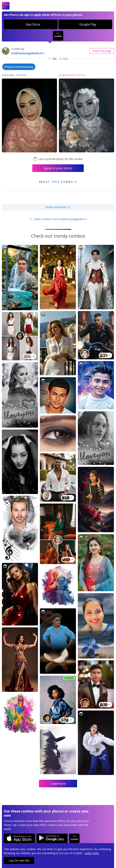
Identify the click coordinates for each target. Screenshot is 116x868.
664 (64, 59)
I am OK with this (19, 860)
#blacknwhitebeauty (19, 67)
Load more (58, 784)
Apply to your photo (58, 168)
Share (102, 51)
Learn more (92, 853)
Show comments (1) (58, 207)
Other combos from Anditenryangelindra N (58, 219)
